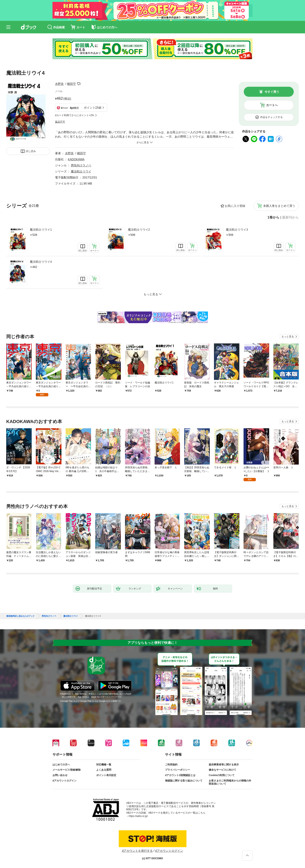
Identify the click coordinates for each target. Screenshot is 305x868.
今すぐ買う (272, 92)
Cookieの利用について (222, 775)
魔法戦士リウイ (81, 171)
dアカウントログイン (64, 781)
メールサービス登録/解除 (67, 770)
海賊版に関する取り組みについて (184, 781)
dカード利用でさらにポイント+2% (74, 115)
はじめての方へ (61, 765)
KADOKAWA (76, 159)
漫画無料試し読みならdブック (20, 616)
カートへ (272, 105)
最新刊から (290, 217)
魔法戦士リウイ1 (41, 230)
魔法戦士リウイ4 (41, 262)
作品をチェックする (271, 117)
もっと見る (288, 337)
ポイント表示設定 (106, 775)
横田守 (71, 84)
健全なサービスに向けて (222, 770)
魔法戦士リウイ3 (237, 230)
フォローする (79, 84)
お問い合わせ (60, 775)
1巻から (273, 217)
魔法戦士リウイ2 (139, 230)
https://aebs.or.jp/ (138, 816)
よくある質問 (104, 770)
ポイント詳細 (92, 108)
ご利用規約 (171, 765)
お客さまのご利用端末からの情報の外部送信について (230, 782)
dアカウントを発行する (137, 851)
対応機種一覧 (104, 765)
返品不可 (60, 122)
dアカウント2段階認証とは (180, 775)
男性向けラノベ (81, 165)
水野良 (59, 84)
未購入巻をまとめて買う (279, 206)
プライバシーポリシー (177, 770)
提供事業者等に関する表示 (224, 765)
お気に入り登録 (235, 206)
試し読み (31, 151)
